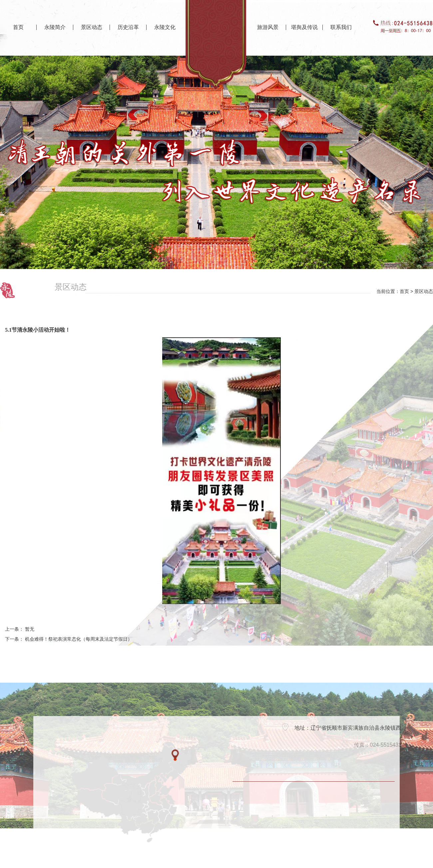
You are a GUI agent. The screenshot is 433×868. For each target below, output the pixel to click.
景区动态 (92, 27)
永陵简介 (55, 27)
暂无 (30, 629)
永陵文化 (165, 27)
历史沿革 (128, 27)
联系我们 (341, 27)
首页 (18, 27)
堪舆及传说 (304, 27)
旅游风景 (268, 27)
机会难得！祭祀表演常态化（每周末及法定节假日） (79, 639)
